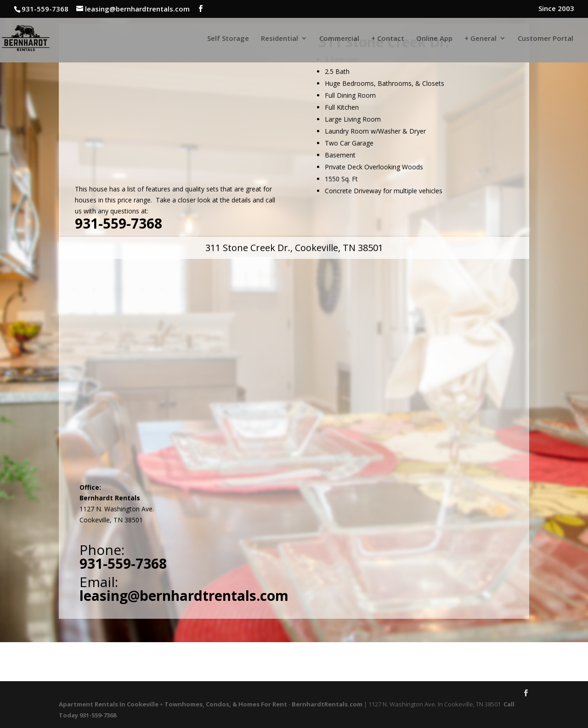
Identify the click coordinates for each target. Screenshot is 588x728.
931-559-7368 (119, 223)
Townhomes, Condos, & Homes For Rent (226, 704)
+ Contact (388, 39)
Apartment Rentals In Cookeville (109, 704)
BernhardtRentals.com (327, 704)
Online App (434, 39)
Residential (280, 39)
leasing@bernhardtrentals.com (184, 596)
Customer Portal (546, 39)
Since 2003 (556, 9)
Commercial (339, 39)
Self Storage (228, 39)
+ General (481, 39)
